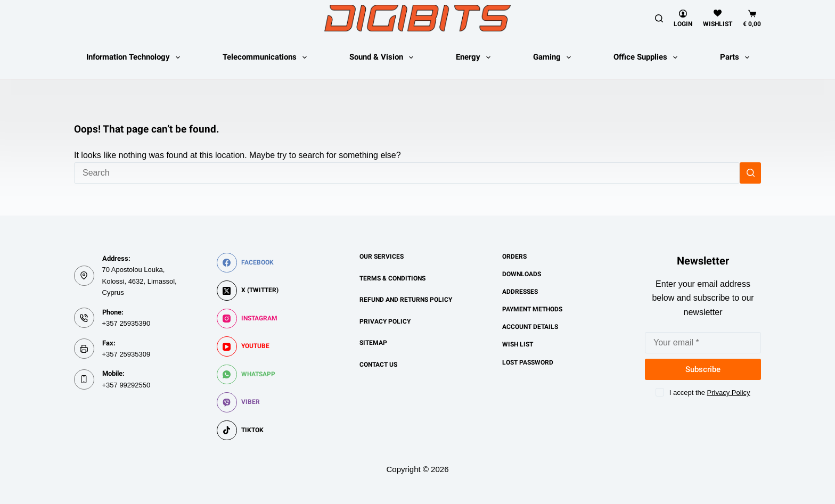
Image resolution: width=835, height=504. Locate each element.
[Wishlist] (718, 18)
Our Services (382, 257)
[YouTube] (248, 346)
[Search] (659, 18)
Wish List (518, 344)
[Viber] (248, 402)
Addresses (520, 292)
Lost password (528, 362)
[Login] (683, 18)
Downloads (522, 274)
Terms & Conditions (392, 278)
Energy (475, 57)
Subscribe (703, 369)
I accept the (710, 393)
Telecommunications (267, 57)
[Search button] (750, 173)
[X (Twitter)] (248, 291)
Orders (514, 257)
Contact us (378, 365)
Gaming (554, 57)
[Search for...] (407, 173)
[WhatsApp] (248, 375)
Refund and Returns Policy (406, 300)
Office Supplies (648, 57)
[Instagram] (248, 319)
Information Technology (135, 57)
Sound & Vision (383, 57)
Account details (530, 327)
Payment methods (532, 309)
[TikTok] (248, 431)
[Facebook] (248, 263)
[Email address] (703, 343)
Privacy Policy (385, 321)
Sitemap (373, 343)
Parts (737, 57)
